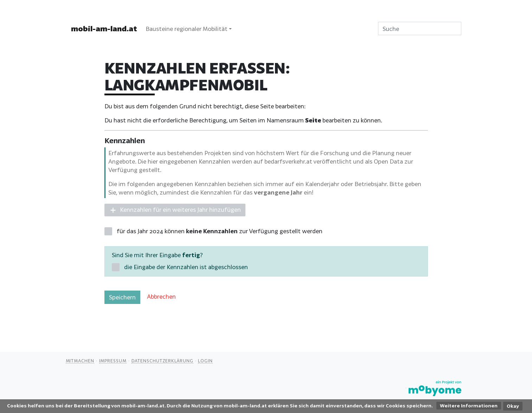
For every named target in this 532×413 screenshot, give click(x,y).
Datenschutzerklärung (162, 361)
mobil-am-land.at (104, 28)
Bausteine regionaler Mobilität (187, 29)
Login (205, 361)
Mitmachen (80, 361)
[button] (175, 210)
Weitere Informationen (469, 406)
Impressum (113, 361)
